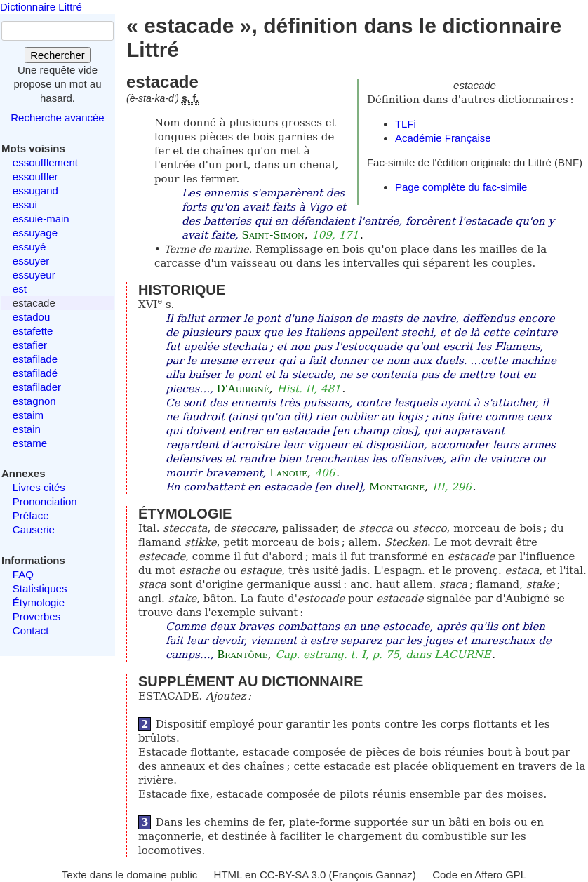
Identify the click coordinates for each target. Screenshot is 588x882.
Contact (31, 630)
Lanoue (288, 473)
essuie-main (41, 219)
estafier (30, 345)
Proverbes (36, 616)
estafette (33, 331)
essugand (35, 191)
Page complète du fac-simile (461, 187)
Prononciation (45, 501)
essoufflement (45, 162)
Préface (31, 515)
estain (27, 429)
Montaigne (397, 487)
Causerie (34, 529)
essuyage (35, 233)
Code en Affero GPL (479, 875)
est (20, 289)
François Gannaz (373, 875)
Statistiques (40, 588)
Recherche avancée (57, 118)
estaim (28, 415)
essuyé (29, 247)
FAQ (23, 574)
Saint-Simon (273, 235)
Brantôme (242, 655)
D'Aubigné (243, 389)
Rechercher (58, 55)
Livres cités (39, 487)
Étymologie (39, 602)
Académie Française (443, 138)
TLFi (406, 124)
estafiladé (35, 373)
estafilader (37, 387)
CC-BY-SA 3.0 (293, 875)
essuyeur (34, 275)
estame (30, 443)
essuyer (31, 261)
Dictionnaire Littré (41, 7)
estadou (31, 317)
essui (25, 205)
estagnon (34, 401)
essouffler (35, 176)
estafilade (35, 359)
